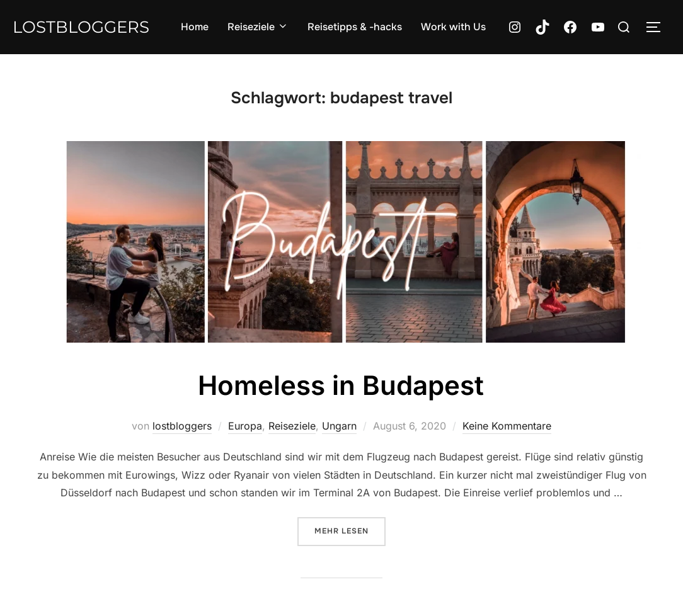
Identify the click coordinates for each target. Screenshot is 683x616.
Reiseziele (258, 27)
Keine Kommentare (507, 426)
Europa (245, 426)
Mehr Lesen (350, 530)
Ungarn (339, 426)
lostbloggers (81, 27)
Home (195, 27)
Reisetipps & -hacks (355, 27)
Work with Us (453, 27)
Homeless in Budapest (341, 385)
